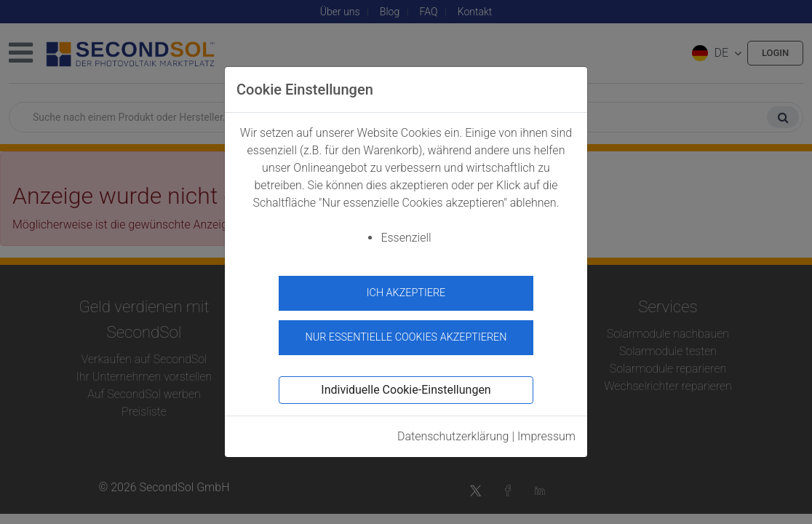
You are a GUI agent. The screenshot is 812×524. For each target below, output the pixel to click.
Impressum (546, 430)
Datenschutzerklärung (453, 430)
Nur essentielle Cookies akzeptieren (406, 332)
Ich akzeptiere (406, 293)
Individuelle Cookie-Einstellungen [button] (406, 384)
